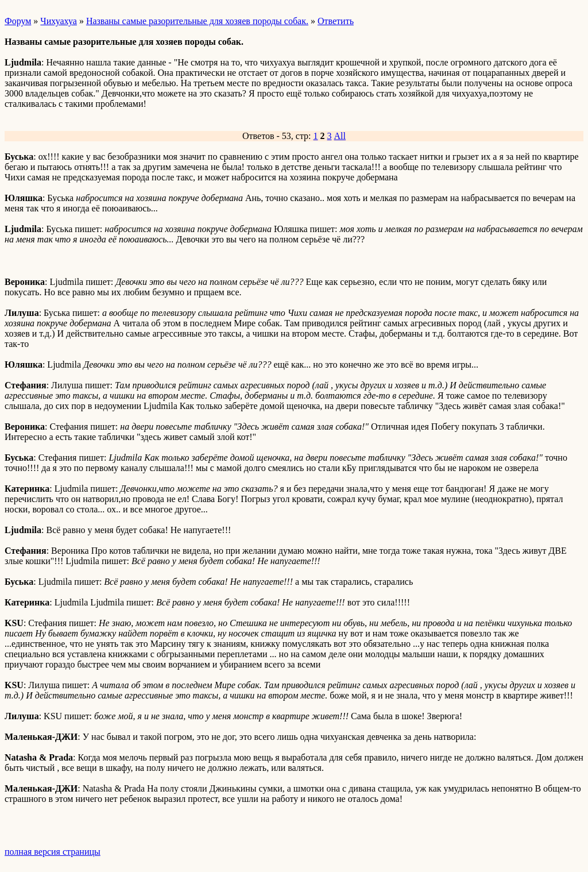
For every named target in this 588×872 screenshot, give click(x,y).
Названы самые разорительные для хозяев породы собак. (197, 21)
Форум (18, 21)
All (340, 136)
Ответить (336, 21)
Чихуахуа (59, 21)
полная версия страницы (53, 852)
